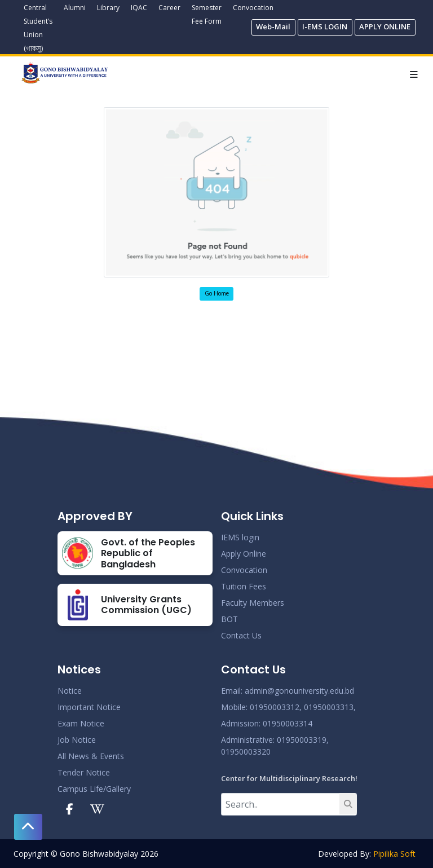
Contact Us (241, 635)
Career (169, 8)
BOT (229, 619)
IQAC (139, 8)
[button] (28, 827)
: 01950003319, (301, 740)
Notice (70, 691)
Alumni (75, 8)
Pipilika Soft (394, 854)
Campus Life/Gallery (94, 789)
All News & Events (91, 756)
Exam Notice (81, 723)
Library (108, 8)
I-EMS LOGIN (325, 27)
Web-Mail (273, 27)
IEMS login (240, 537)
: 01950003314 (286, 723)
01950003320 (246, 752)
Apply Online (244, 554)
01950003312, (276, 707)
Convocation (253, 8)
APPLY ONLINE (385, 27)
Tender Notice (84, 772)
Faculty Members (253, 603)
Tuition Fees (244, 586)
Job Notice (77, 740)
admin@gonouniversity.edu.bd (299, 691)
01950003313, (330, 707)
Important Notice (89, 707)
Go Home (217, 293)
